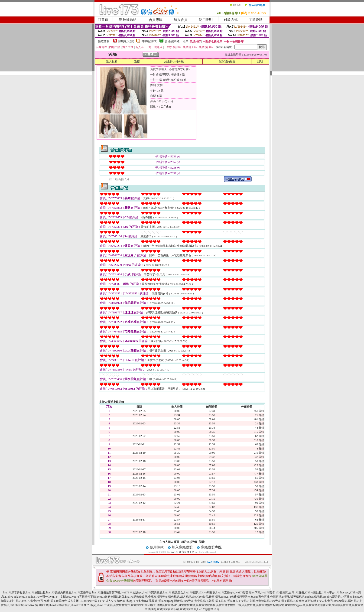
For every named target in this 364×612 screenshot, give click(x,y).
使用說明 (206, 20)
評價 (194, 542)
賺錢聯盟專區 (211, 547)
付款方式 (231, 20)
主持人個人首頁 (169, 542)
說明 (260, 62)
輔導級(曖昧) (149, 41)
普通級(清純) (173, 41)
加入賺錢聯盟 (182, 547)
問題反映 (256, 20)
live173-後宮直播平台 (183, 552)
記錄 (202, 542)
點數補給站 (128, 20)
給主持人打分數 (174, 62)
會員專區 (156, 20)
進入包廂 (112, 62)
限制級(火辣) (126, 41)
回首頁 (103, 20)
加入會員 (181, 20)
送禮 (137, 62)
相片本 (185, 542)
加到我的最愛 (227, 62)
